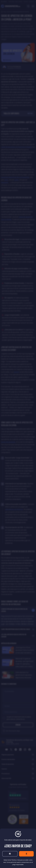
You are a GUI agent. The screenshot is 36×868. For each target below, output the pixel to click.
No (10, 854)
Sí (26, 854)
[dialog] (18, 434)
